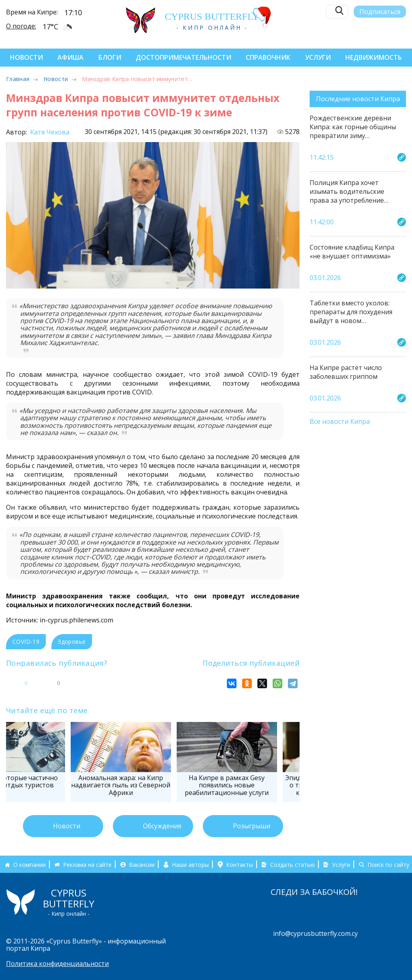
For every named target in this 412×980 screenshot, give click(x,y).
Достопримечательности (184, 57)
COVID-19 (26, 641)
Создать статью (293, 865)
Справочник (268, 57)
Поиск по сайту (388, 865)
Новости (27, 57)
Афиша (70, 57)
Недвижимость (374, 57)
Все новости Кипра (340, 422)
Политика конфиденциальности (57, 964)
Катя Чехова (49, 132)
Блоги (110, 57)
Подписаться (380, 11)
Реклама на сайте (87, 865)
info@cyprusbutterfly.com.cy (315, 933)
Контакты (240, 865)
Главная (18, 79)
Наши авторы (190, 865)
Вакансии (142, 865)
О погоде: (21, 26)
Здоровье (72, 641)
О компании (30, 865)
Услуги (318, 57)
